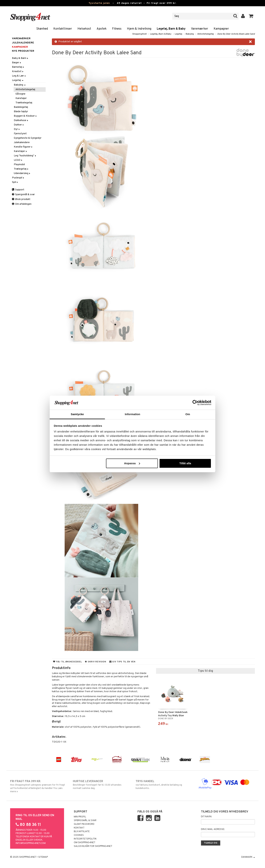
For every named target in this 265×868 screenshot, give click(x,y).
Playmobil (19, 165)
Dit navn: (206, 817)
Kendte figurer (23, 147)
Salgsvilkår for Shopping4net (93, 846)
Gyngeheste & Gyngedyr (28, 138)
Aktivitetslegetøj (206, 34)
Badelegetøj (21, 107)
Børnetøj (18, 67)
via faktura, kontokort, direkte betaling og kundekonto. (164, 785)
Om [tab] (188, 414)
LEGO (18, 160)
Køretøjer (21, 98)
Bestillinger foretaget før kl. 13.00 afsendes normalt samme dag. (101, 785)
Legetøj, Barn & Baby (171, 29)
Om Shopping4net (85, 843)
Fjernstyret (20, 134)
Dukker (19, 125)
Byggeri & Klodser (25, 116)
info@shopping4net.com (31, 843)
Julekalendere (22, 142)
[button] (251, 16)
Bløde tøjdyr (21, 112)
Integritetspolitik (85, 839)
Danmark (248, 857)
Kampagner (221, 29)
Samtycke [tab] (77, 414)
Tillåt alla (185, 463)
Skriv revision (95, 662)
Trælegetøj (21, 169)
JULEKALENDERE (23, 43)
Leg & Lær (19, 76)
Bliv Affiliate (82, 832)
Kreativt (18, 71)
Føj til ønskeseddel (67, 662)
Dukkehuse (21, 120)
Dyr (17, 129)
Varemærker (200, 29)
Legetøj (179, 34)
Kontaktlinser (63, 29)
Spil (15, 182)
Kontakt (79, 828)
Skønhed (42, 29)
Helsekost (84, 29)
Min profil (80, 817)
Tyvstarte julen (99, 3)
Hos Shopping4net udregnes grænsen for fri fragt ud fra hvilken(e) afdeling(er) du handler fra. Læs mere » (38, 786)
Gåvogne (20, 94)
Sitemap (43, 857)
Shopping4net (139, 34)
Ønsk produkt (21, 199)
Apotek (102, 29)
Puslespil (18, 178)
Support (18, 190)
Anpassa (132, 463)
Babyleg (190, 34)
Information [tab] (132, 414)
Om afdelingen (22, 204)
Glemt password (84, 824)
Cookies (79, 835)
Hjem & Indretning (139, 29)
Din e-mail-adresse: (213, 829)
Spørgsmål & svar (23, 195)
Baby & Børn (20, 58)
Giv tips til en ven (122, 662)
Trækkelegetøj (24, 103)
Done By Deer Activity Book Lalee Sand (236, 34)
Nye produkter (23, 51)
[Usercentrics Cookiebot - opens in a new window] (195, 403)
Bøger (17, 63)
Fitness (117, 29)
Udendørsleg (22, 173)
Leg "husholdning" (25, 156)
